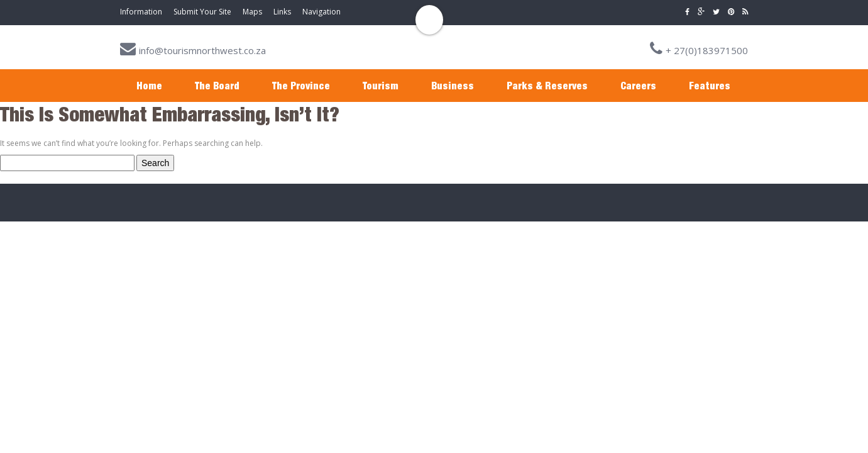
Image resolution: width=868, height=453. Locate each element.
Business (453, 86)
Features (710, 86)
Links (282, 12)
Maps (252, 12)
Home (149, 86)
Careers (638, 86)
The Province (301, 86)
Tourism (381, 86)
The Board (217, 86)
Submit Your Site (202, 12)
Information (141, 12)
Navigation (321, 12)
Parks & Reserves (547, 86)
